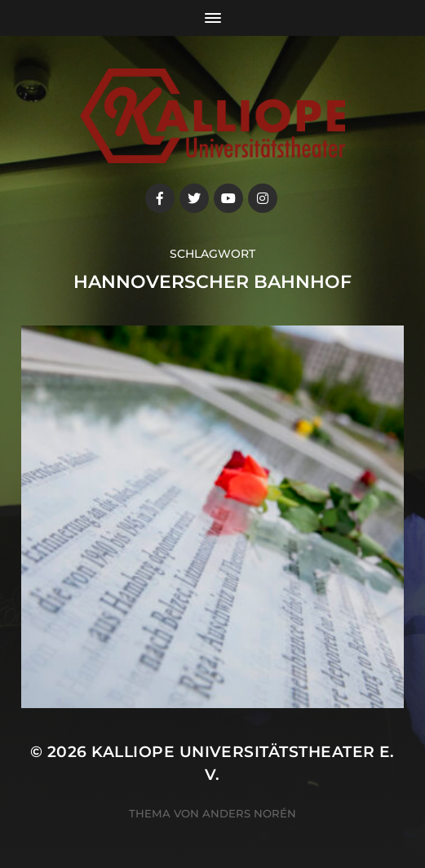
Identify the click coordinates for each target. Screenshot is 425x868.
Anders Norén (249, 813)
